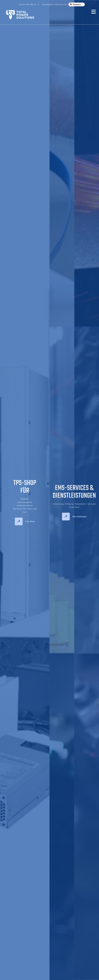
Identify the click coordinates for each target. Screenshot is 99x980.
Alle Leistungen (74, 517)
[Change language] (77, 4)
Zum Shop (25, 521)
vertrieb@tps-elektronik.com (54, 4)
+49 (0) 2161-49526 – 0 (29, 4)
